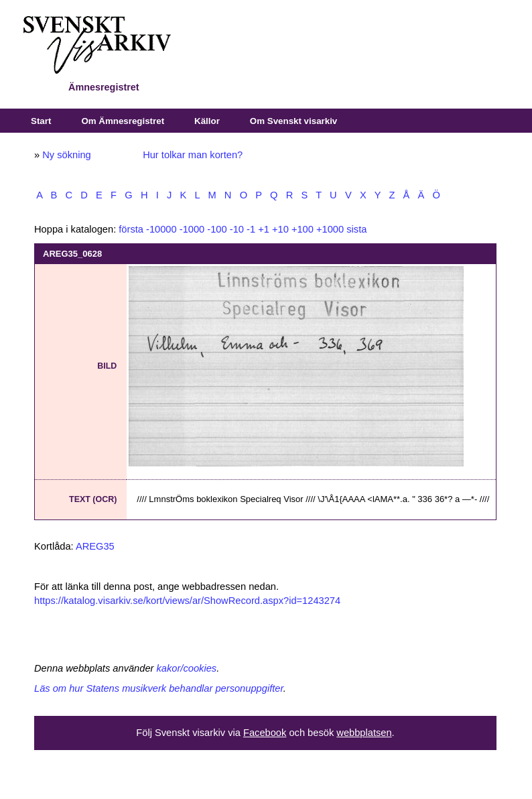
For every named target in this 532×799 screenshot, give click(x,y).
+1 (264, 229)
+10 (280, 229)
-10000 (161, 229)
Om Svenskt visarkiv (293, 121)
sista (356, 229)
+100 (303, 229)
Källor (207, 121)
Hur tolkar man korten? (193, 155)
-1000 (192, 229)
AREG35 (95, 546)
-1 (251, 229)
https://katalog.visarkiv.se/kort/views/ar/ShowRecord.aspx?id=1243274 (187, 601)
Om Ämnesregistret (123, 121)
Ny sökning (67, 155)
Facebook (265, 733)
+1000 (330, 229)
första (131, 229)
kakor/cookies (187, 668)
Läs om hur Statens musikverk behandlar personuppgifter (159, 688)
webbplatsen (364, 733)
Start (41, 121)
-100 (217, 229)
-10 (237, 229)
